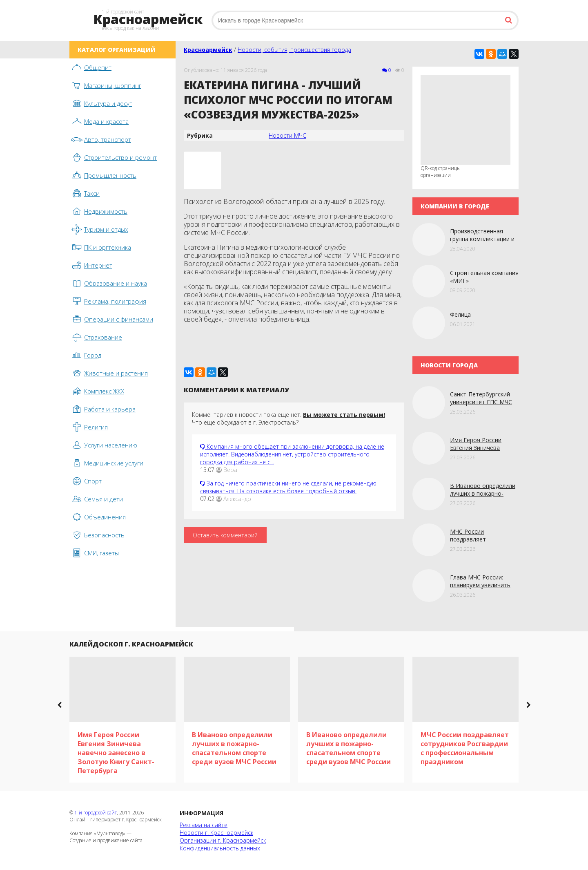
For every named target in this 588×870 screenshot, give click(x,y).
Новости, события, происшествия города (294, 50)
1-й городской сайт (96, 813)
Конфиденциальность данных (220, 848)
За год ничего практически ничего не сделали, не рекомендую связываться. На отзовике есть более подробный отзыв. (288, 487)
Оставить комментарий (225, 535)
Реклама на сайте (204, 825)
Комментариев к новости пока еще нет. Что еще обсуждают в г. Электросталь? (288, 418)
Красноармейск (208, 50)
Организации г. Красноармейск (223, 840)
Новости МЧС (287, 135)
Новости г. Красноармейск (216, 833)
